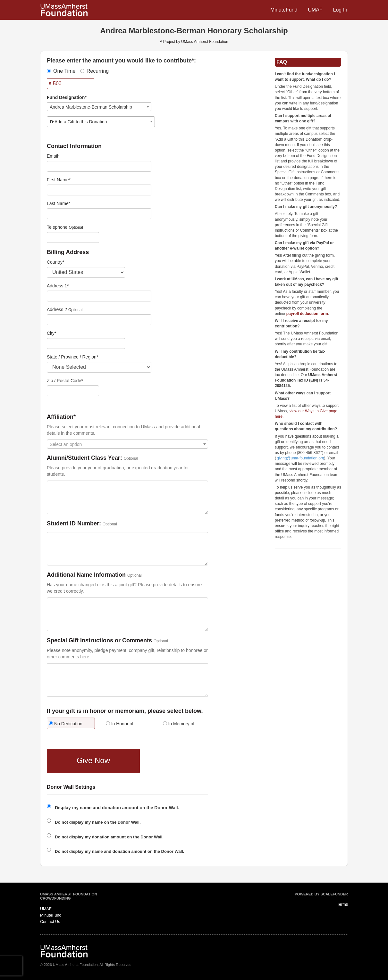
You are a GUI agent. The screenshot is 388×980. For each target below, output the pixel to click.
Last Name (59, 203)
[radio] (71, 724)
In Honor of (120, 724)
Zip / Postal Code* (65, 381)
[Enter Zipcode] (73, 391)
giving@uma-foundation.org (300, 458)
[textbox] (101, 122)
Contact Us (50, 922)
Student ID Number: (74, 524)
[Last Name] (99, 214)
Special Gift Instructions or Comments (99, 641)
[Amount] (71, 84)
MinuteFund (284, 10)
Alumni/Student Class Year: (84, 458)
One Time (61, 71)
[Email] (99, 166)
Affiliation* (61, 417)
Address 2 (57, 309)
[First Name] (99, 190)
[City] (86, 343)
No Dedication (66, 724)
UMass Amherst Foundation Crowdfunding (68, 896)
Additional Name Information (86, 575)
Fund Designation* (67, 97)
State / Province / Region (72, 357)
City (52, 333)
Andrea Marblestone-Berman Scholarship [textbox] (91, 107)
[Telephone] (73, 237)
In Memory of (179, 724)
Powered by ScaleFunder (321, 894)
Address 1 (58, 286)
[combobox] (99, 107)
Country (55, 262)
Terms (342, 904)
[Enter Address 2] (99, 320)
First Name (59, 180)
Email (53, 156)
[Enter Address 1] (99, 296)
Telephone (57, 227)
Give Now (93, 760)
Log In (340, 10)
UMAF (315, 10)
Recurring (94, 71)
